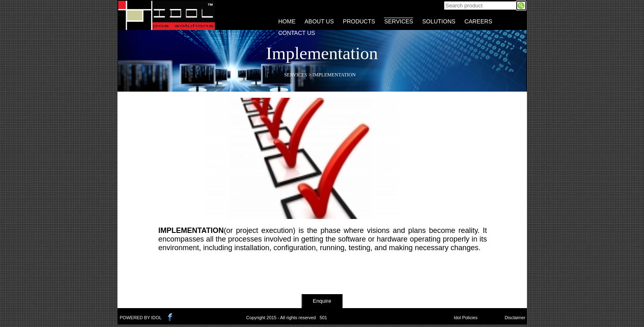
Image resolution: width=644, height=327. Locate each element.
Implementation (334, 75)
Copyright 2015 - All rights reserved (281, 318)
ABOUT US (319, 21)
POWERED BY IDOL (141, 318)
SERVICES (399, 21)
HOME (287, 21)
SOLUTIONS (439, 21)
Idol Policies (466, 318)
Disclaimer (515, 318)
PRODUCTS (359, 21)
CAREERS (478, 21)
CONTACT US (297, 33)
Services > (298, 75)
